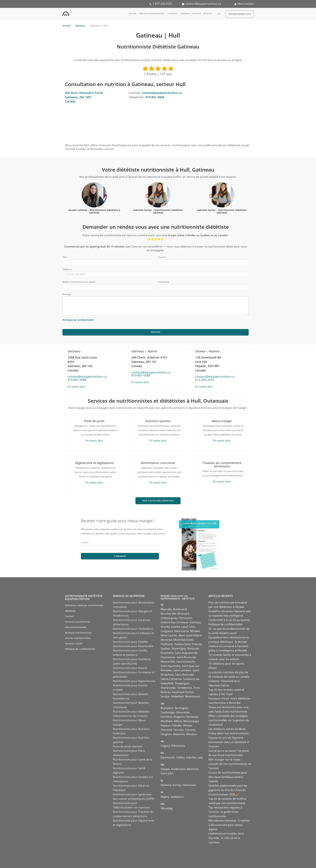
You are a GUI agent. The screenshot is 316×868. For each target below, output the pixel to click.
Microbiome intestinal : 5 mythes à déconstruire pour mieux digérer (229, 825)
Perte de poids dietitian (128, 746)
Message (67, 294)
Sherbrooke (168, 688)
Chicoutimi (185, 618)
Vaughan (166, 734)
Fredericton (178, 769)
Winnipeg (167, 808)
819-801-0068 (155, 97)
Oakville (177, 725)
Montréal (166, 640)
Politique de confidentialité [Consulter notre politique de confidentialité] (78, 320)
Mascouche (182, 631)
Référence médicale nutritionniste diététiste (84, 608)
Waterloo (179, 734)
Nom (65, 257)
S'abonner (120, 556)
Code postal (164, 282)
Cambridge (168, 712)
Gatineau (195, 622)
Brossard (183, 614)
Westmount (192, 696)
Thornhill (166, 730)
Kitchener (192, 717)
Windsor (192, 734)
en (219, 14)
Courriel (162, 257)
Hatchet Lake (194, 757)
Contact (69, 616)
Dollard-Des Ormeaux (174, 622)
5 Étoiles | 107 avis (158, 74)
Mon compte (246, 4)
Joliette (176, 627)
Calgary (165, 746)
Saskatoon (177, 797)
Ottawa (187, 725)
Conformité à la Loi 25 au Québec (229, 620)
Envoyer (156, 332)
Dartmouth (168, 757)
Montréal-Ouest (184, 640)
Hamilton (166, 717)
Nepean (166, 725)
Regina (165, 797)
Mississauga (191, 721)
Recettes (197, 13)
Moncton (193, 769)
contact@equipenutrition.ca (203, 4)
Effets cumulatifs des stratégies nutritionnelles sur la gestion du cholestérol (229, 720)
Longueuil (167, 631)
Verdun (165, 696)
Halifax (180, 757)
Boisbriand (180, 609)
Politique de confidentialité (80, 649)
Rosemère (167, 653)
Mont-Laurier (169, 635)
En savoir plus (76, 387)
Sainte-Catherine (171, 679)
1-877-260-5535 (162, 4)
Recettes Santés (74, 644)
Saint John (167, 773)
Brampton (167, 708)
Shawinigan (182, 683)
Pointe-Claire (183, 644)
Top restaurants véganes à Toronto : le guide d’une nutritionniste (225, 812)
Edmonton (178, 746)
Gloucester (183, 712)
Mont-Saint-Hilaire (190, 635)
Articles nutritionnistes (78, 638)
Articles (208, 13)
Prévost (197, 644)
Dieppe (165, 769)
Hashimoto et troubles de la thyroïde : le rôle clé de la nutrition (226, 838)
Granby (165, 627)
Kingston (179, 717)
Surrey (177, 785)
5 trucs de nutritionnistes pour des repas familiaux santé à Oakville (228, 777)
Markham (167, 721)
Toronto (179, 730)
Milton (178, 721)
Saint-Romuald (185, 675)
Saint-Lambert (182, 670)
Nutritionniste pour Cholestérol (133, 629)
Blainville (166, 609)
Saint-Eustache (186, 662)
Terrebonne (184, 688)
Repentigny (179, 648)
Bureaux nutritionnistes (78, 633)
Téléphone (67, 269)
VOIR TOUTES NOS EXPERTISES (158, 501)
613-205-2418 (205, 380)
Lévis (192, 627)
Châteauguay (169, 618)
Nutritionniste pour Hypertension (134, 681)
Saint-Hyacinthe (171, 666)
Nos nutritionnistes (76, 627)
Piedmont (167, 644)
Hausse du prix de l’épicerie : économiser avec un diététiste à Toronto (229, 742)
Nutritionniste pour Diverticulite (133, 646)
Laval (185, 627)
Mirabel (195, 631)
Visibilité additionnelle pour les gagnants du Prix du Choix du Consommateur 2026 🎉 (228, 790)
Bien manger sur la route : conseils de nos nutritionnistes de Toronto (230, 764)
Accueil (133, 13)
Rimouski (193, 648)
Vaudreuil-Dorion (183, 692)
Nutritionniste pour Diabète (130, 642)
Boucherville (168, 614)
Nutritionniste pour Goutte (130, 668)
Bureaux (186, 13)
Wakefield (177, 696)
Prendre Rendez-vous (240, 14)
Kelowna (166, 785)
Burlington (182, 708)
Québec (165, 648)
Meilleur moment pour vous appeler (79, 282)
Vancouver (189, 785)
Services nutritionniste (151, 13)
